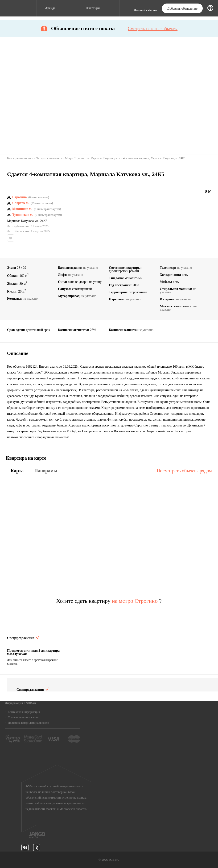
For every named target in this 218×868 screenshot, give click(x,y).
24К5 (44, 221)
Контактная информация (24, 712)
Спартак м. (21, 203)
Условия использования (23, 717)
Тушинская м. (23, 215)
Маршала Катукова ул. (23, 221)
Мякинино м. (22, 209)
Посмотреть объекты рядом (184, 471)
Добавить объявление (182, 9)
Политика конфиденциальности (28, 723)
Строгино (19, 197)
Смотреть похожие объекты (153, 29)
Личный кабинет (146, 10)
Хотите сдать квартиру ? (109, 601)
